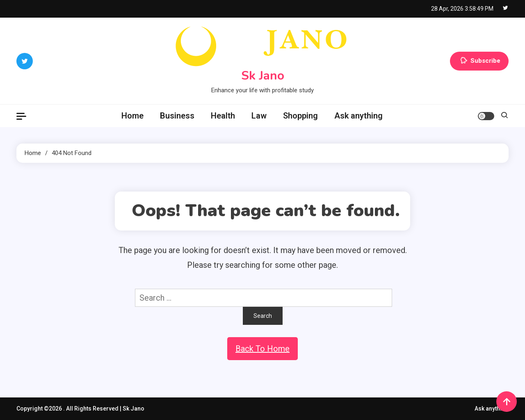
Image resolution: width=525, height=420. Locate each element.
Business (177, 116)
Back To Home (262, 349)
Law (259, 116)
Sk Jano (263, 76)
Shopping (300, 116)
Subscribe (479, 61)
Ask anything (358, 116)
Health (223, 116)
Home (132, 116)
